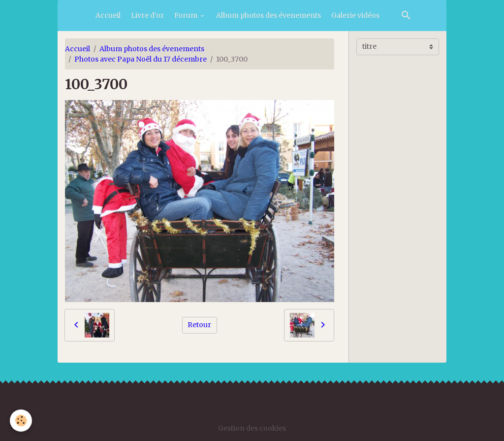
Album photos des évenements (268, 15)
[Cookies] (21, 421)
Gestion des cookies (252, 428)
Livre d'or (147, 15)
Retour (199, 325)
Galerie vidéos (355, 15)
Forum (187, 15)
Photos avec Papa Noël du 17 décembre (141, 59)
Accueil (108, 15)
